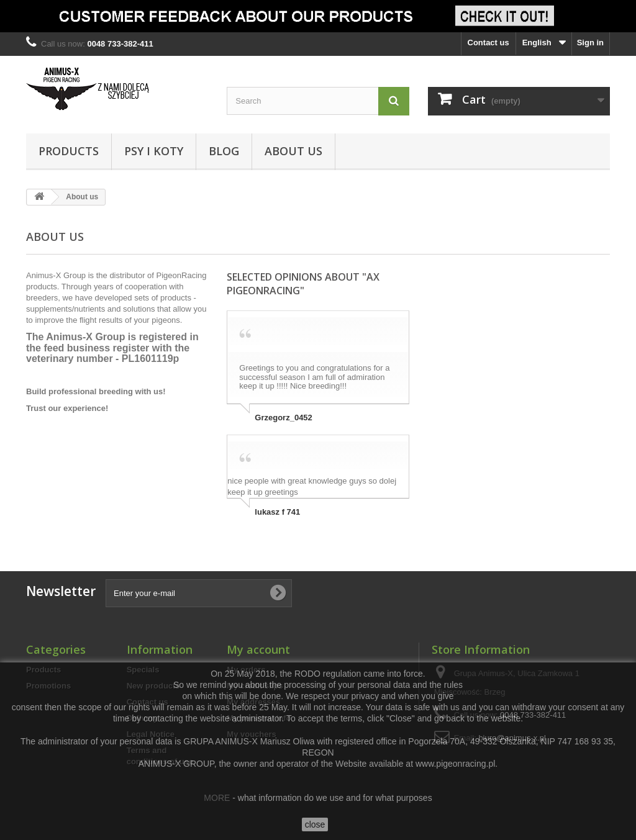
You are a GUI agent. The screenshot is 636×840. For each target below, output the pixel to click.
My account (258, 649)
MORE (217, 798)
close (315, 824)
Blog (224, 151)
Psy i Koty (154, 151)
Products (69, 151)
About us (293, 151)
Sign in (590, 43)
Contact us (488, 43)
